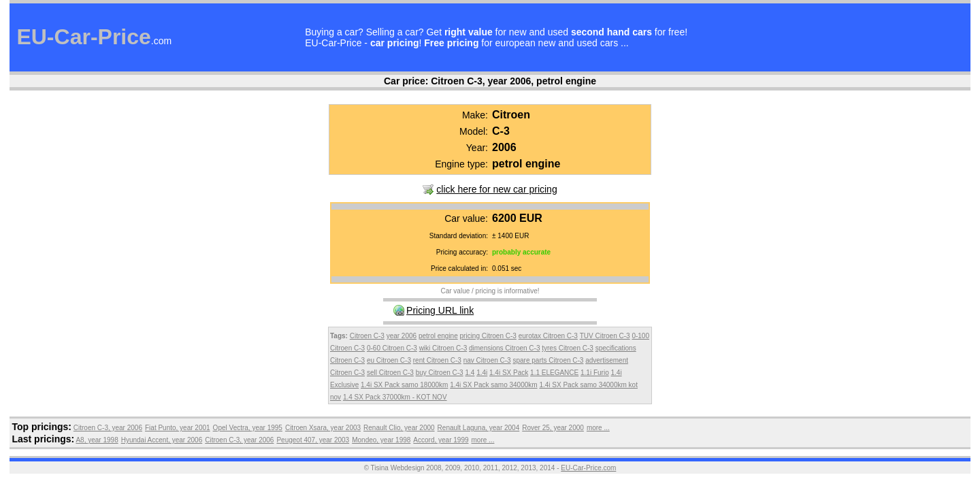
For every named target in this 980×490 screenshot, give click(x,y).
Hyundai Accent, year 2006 (162, 440)
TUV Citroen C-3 (605, 336)
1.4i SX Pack (509, 373)
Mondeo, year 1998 (381, 440)
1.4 (470, 373)
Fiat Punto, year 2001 (178, 428)
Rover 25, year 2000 (553, 428)
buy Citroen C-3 (440, 373)
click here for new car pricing (496, 189)
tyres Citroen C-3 (568, 348)
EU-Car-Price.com (588, 468)
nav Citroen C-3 (487, 360)
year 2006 (402, 336)
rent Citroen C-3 (437, 360)
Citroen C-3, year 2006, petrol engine (513, 81)
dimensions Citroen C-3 (505, 348)
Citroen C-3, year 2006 (108, 428)
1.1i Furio (595, 373)
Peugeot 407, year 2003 (313, 440)
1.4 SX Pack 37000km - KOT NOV (395, 397)
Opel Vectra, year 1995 (248, 428)
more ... (598, 428)
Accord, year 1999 (441, 440)
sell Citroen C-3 (390, 373)
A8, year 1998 (97, 440)
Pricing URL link (440, 310)
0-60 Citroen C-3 (392, 348)
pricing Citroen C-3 (488, 336)
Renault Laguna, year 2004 (479, 428)
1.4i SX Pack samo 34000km (493, 385)
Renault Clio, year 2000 (399, 428)
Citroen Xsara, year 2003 (323, 428)
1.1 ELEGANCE (554, 373)
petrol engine (438, 336)
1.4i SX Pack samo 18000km (404, 385)
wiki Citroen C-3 (443, 348)
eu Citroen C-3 (389, 360)
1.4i (482, 373)
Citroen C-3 (367, 336)
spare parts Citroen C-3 (548, 360)
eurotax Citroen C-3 (548, 336)
